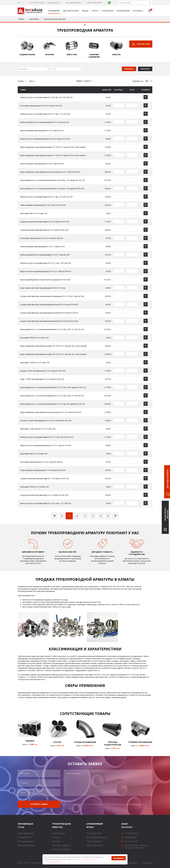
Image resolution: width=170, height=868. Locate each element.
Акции (85, 11)
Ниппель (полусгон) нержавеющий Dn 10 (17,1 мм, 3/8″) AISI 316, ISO (47, 437)
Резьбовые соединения (61, 845)
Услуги (95, 11)
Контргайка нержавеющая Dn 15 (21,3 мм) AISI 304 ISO (41, 462)
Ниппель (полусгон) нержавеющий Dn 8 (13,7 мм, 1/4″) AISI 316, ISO (46, 197)
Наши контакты (124, 826)
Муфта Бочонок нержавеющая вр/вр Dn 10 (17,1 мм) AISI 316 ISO (46, 445)
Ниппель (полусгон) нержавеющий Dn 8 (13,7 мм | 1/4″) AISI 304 (45, 114)
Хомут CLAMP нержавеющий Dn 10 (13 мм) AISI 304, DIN (42, 379)
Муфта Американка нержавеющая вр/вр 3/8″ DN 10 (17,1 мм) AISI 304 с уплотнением (53, 346)
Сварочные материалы (27, 845)
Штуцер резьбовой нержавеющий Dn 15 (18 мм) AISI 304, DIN (44, 495)
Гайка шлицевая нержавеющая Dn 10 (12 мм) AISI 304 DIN (43, 205)
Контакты (138, 11)
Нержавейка (54, 11)
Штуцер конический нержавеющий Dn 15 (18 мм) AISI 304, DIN (44, 479)
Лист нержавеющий (25, 841)
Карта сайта (148, 863)
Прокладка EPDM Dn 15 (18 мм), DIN (34, 487)
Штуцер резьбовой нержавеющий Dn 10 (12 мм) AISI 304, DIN (44, 230)
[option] (33, 627)
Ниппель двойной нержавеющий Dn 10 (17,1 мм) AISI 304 (42, 247)
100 (151, 81)
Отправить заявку (39, 804)
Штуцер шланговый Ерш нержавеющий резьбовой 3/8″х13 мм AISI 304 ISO (49, 313)
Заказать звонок (54, 3)
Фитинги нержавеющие (61, 849)
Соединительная (59, 833)
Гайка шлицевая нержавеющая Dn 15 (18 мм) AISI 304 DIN (43, 470)
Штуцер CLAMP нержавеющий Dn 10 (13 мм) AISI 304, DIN (43, 371)
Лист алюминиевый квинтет (97, 837)
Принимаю (119, 858)
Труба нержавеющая (26, 833)
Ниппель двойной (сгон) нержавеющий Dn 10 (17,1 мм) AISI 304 (45, 255)
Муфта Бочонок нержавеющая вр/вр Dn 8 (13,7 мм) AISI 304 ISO (45, 139)
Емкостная (56, 841)
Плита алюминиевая (94, 841)
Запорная (56, 837)
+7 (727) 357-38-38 (38, 3)
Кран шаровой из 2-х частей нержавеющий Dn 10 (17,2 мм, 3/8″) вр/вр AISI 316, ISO (53, 404)
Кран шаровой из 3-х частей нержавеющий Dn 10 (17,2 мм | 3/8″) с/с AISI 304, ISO (52, 396)
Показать (129, 69)
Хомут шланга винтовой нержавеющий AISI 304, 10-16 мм (43, 288)
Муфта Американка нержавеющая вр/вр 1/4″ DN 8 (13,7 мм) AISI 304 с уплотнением (53, 147)
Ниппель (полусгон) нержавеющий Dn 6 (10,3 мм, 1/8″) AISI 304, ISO (46, 97)
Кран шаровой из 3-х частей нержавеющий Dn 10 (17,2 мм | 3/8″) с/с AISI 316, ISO (52, 329)
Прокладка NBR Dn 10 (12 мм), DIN (34, 213)
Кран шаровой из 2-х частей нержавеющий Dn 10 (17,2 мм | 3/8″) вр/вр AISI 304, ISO (53, 387)
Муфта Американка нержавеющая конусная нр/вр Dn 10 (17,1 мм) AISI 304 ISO (51, 412)
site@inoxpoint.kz (75, 3)
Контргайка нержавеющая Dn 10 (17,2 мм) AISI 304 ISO (41, 238)
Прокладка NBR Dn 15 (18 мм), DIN (34, 454)
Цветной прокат (71, 11)
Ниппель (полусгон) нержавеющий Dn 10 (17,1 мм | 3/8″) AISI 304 (46, 263)
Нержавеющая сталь (21, 826)
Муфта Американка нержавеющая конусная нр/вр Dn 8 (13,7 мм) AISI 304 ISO (50, 172)
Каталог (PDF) (143, 44)
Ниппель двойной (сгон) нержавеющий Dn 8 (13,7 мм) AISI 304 (44, 122)
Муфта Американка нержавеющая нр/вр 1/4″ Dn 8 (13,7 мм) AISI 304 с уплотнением (53, 155)
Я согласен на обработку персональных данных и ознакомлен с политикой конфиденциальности (105, 804)
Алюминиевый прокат (89, 826)
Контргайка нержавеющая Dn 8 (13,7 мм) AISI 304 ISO (41, 106)
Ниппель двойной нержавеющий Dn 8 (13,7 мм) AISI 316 (42, 131)
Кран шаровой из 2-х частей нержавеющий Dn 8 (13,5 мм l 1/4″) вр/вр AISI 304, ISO (52, 189)
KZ (22, 3)
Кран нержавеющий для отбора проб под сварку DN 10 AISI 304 (45, 280)
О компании (107, 11)
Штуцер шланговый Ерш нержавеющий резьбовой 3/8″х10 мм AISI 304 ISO (49, 305)
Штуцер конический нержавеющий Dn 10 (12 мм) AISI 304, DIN (44, 222)
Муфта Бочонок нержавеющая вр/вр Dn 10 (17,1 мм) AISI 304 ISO (46, 271)
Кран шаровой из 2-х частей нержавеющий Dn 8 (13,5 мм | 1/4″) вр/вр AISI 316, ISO (53, 180)
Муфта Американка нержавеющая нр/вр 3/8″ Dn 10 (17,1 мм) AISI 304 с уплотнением (53, 354)
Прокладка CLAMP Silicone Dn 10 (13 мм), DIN (38, 429)
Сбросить (145, 69)
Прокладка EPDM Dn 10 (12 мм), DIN (34, 338)
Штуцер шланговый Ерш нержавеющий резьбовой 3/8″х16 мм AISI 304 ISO (49, 321)
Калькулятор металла (166, 514)
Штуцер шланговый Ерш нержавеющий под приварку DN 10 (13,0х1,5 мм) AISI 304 (52, 296)
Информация (123, 11)
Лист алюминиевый (94, 833)
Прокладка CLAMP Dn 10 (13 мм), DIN (35, 363)
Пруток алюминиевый (95, 845)
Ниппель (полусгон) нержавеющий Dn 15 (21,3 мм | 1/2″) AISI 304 (46, 503)
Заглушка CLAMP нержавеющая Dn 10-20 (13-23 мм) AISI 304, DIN (46, 421)
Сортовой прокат (25, 837)
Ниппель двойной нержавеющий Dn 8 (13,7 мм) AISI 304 (42, 164)
